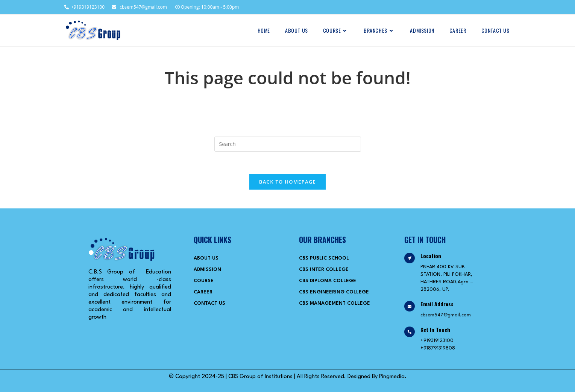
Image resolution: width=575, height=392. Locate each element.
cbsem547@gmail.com (139, 7)
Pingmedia (392, 377)
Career (203, 292)
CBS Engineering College (334, 292)
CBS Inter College (324, 270)
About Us (206, 258)
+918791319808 (438, 348)
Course (204, 281)
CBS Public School (324, 258)
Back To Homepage (287, 182)
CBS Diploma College (328, 281)
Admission (207, 270)
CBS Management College (335, 303)
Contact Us (209, 303)
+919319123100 (84, 7)
